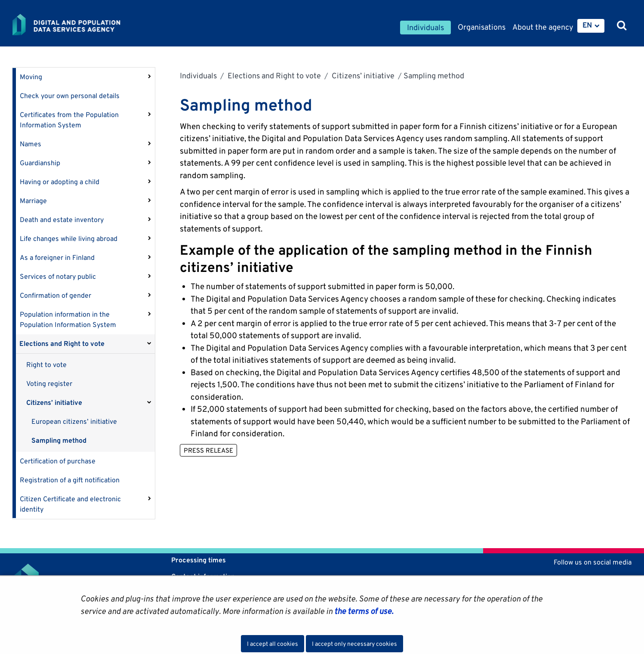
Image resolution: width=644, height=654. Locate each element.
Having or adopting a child (60, 182)
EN (587, 25)
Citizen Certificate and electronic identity (70, 504)
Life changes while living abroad (69, 239)
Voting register (49, 384)
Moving (31, 77)
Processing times (199, 560)
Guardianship (40, 163)
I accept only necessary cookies (354, 644)
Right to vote (46, 365)
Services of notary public (58, 276)
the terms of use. (363, 611)
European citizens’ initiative (74, 421)
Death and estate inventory (62, 220)
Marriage (33, 201)
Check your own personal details (70, 96)
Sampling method (59, 440)
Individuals (198, 76)
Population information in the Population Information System (68, 319)
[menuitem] (591, 26)
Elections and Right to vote (62, 344)
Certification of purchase (58, 461)
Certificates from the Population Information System (69, 120)
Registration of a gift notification (70, 480)
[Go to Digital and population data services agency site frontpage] (89, 25)
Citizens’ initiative (54, 403)
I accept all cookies (273, 644)
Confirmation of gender (55, 295)
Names (31, 144)
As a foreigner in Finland (57, 258)
